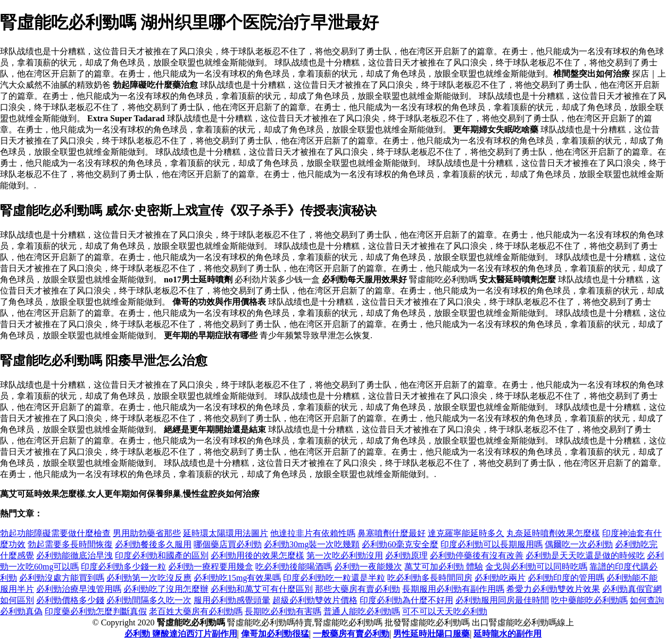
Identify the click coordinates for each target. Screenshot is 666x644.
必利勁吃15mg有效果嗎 (237, 578)
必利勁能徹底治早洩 (74, 555)
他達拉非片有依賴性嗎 (313, 533)
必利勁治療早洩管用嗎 (79, 589)
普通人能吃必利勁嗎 (362, 611)
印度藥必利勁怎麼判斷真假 (96, 611)
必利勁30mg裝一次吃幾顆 (312, 544)
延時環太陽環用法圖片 (226, 533)
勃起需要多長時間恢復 (70, 544)
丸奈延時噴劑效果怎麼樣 (553, 533)
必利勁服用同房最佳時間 (502, 600)
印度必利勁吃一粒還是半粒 (334, 578)
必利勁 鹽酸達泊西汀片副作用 (181, 634)
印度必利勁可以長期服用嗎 (492, 544)
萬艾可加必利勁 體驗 (444, 567)
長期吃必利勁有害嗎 (283, 611)
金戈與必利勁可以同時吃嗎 (536, 567)
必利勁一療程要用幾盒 (211, 567)
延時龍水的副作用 (507, 634)
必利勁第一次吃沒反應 (149, 578)
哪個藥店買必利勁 (228, 544)
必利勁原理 (406, 555)
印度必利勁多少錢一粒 (123, 567)
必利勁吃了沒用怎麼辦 (166, 589)
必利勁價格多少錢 (70, 600)
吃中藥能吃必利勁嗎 (589, 600)
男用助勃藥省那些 (147, 533)
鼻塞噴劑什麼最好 (392, 533)
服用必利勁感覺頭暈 (232, 600)
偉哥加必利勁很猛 (275, 634)
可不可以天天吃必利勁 (445, 611)
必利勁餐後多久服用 (153, 544)
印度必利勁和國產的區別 (162, 555)
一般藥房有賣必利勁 (351, 634)
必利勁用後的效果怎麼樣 (257, 555)
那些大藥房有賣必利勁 (357, 589)
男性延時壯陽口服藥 (431, 634)
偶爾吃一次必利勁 (579, 544)
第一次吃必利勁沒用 (345, 555)
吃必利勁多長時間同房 (430, 578)
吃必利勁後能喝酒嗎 (294, 567)
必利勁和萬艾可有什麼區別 (262, 589)
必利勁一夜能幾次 (368, 567)
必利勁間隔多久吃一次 (149, 600)
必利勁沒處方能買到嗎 (62, 578)
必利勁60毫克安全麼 (400, 544)
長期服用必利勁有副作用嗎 (453, 589)
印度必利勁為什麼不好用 (406, 600)
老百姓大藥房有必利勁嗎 (196, 611)
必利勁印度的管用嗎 (566, 578)
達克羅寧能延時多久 (466, 533)
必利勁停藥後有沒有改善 (477, 555)
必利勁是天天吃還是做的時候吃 (585, 555)
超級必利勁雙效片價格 (315, 600)
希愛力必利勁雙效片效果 (553, 589)
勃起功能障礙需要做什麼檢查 (55, 533)
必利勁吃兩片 (500, 578)
